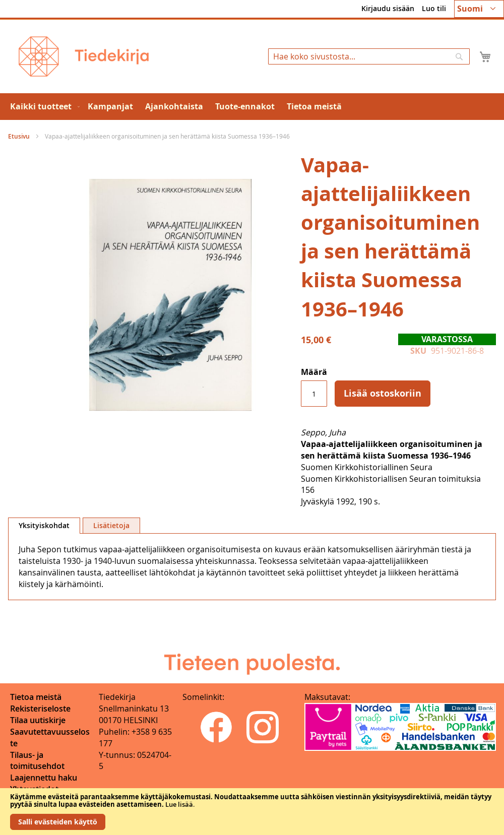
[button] (479, 9)
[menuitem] (43, 107)
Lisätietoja (111, 525)
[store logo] (84, 56)
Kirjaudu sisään (388, 8)
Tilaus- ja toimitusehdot (37, 761)
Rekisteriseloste (40, 709)
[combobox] (369, 56)
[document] (252, 812)
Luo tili (434, 8)
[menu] (252, 107)
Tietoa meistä (36, 697)
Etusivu (19, 136)
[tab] (44, 526)
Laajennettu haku (44, 778)
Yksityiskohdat (44, 525)
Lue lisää (179, 804)
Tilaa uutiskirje (38, 720)
